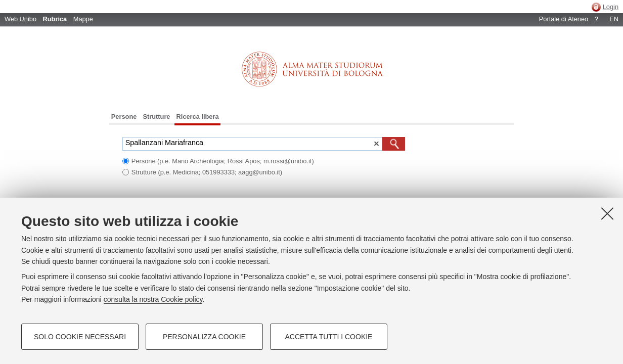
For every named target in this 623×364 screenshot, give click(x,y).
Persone (124, 117)
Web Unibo (20, 19)
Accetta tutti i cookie (329, 337)
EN (614, 19)
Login (611, 7)
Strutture (156, 117)
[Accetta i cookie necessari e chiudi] (607, 213)
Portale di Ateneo (564, 19)
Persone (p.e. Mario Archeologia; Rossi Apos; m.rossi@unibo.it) (223, 161)
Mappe (83, 19)
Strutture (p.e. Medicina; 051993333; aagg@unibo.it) (207, 172)
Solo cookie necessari (80, 337)
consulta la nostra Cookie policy (153, 299)
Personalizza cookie (204, 337)
